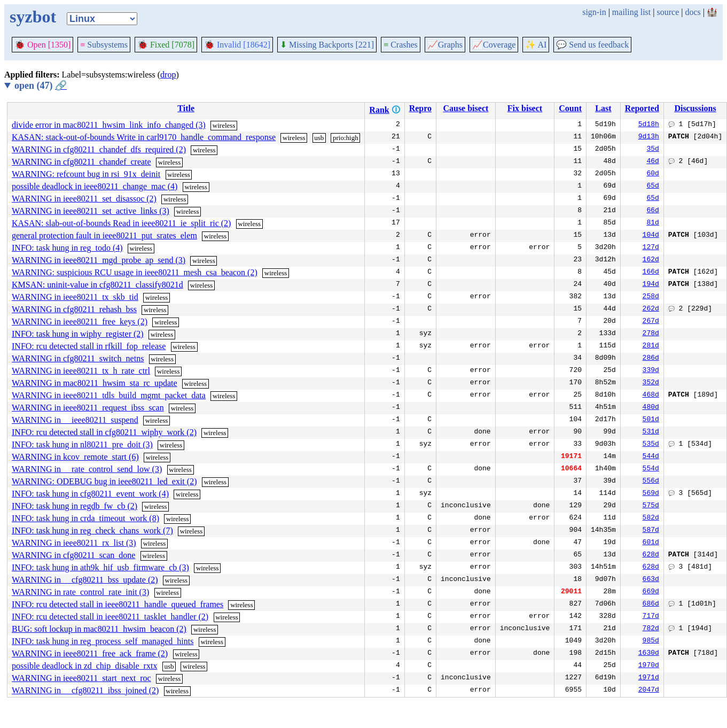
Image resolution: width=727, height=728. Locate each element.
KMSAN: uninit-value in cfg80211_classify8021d (97, 285)
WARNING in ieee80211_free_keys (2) (80, 322)
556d (651, 482)
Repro (420, 108)
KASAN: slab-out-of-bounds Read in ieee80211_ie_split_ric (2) (121, 223)
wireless (224, 125)
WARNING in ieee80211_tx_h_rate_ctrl (81, 371)
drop (168, 75)
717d (651, 617)
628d (651, 555)
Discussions (695, 108)
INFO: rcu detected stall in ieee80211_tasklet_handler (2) (110, 617)
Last (603, 108)
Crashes (401, 45)
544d (651, 457)
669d (651, 592)
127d (651, 248)
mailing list (631, 12)
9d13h (649, 137)
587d (651, 531)
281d (651, 346)
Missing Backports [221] (327, 45)
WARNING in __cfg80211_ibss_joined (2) (85, 690)
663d (651, 580)
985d (651, 641)
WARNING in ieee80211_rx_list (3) (74, 543)
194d (651, 285)
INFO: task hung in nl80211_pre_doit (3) (82, 444)
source (668, 12)
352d (651, 383)
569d (651, 494)
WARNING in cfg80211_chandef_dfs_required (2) (99, 149)
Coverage (494, 45)
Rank (379, 110)
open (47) (41, 86)
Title (186, 108)
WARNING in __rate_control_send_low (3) (87, 469)
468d (651, 396)
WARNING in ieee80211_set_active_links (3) (91, 211)
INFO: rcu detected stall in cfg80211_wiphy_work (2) (104, 432)
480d (651, 408)
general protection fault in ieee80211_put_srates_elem (104, 235)
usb (319, 138)
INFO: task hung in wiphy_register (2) (78, 334)
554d (651, 469)
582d (651, 518)
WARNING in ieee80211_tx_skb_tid (75, 297)
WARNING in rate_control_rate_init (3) (80, 592)
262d (651, 309)
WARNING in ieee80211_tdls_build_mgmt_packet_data (109, 395)
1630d (649, 654)
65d (652, 187)
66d (652, 211)
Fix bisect (525, 108)
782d (651, 629)
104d (651, 236)
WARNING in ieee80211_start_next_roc (81, 678)
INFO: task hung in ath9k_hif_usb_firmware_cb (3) (100, 567)
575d (651, 506)
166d (651, 273)
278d (651, 334)
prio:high (346, 138)
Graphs (445, 45)
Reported (642, 108)
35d (652, 150)
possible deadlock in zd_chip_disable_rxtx (84, 666)
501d (651, 420)
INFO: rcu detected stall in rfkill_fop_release (89, 346)
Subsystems (104, 45)
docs (693, 12)
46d (652, 162)
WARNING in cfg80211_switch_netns (78, 358)
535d (651, 445)
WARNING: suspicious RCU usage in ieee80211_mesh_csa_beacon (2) (135, 272)
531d (651, 432)
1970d (649, 666)
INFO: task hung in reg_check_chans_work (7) (92, 530)
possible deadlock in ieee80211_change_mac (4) (95, 186)
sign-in (594, 12)
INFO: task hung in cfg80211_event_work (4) (90, 494)
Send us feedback (592, 45)
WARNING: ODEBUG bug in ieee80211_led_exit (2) (104, 481)
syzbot (33, 17)
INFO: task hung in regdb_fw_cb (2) (75, 506)
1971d (649, 678)
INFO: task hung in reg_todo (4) (67, 248)
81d (652, 223)
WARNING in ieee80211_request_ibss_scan (88, 408)
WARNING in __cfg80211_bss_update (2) (85, 580)
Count (570, 108)
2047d (649, 691)
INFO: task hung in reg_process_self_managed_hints (103, 641)
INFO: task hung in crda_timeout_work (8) (85, 518)
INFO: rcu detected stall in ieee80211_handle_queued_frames (118, 604)
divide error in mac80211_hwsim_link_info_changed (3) (109, 125)
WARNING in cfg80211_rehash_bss (74, 309)
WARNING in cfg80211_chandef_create (81, 162)
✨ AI (536, 45)
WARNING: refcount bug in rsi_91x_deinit (86, 174)
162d (651, 260)
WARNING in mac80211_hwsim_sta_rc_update (95, 383)
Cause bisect (466, 108)
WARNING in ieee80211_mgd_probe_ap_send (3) (99, 260)
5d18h (649, 125)
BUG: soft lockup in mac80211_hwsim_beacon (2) (99, 629)
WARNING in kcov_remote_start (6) (75, 457)
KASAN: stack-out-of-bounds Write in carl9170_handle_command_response (144, 137)
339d (651, 371)
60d (652, 174)
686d (651, 605)
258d (651, 297)
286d (651, 359)
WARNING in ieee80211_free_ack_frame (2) (90, 653)
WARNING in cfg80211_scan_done (73, 555)
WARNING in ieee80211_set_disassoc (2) (84, 199)
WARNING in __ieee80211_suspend (75, 420)
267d (651, 322)
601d (651, 543)
